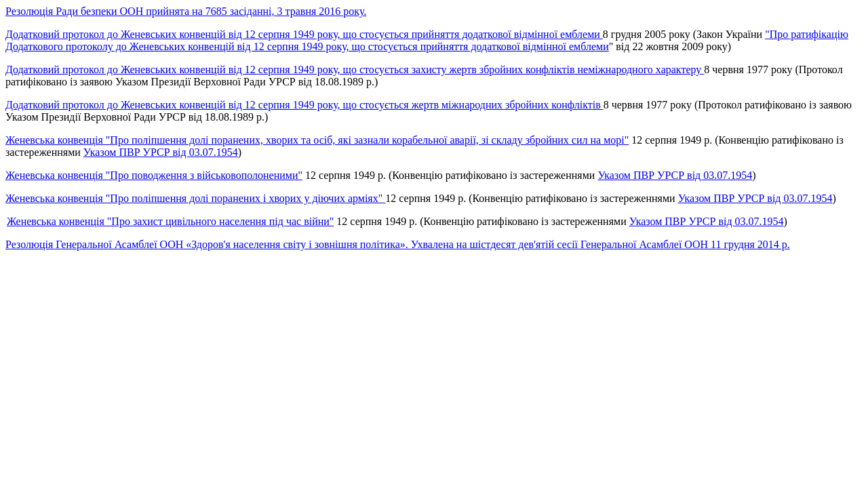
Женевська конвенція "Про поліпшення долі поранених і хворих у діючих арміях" (195, 198)
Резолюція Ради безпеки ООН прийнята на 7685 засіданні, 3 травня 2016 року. (186, 11)
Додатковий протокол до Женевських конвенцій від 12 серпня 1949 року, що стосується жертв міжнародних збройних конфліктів (304, 105)
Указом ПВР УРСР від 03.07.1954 (161, 152)
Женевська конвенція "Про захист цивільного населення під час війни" (170, 221)
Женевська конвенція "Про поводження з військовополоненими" (154, 175)
